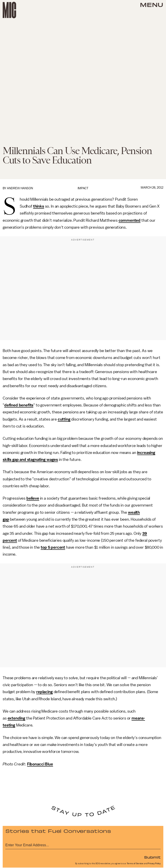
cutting (64, 419)
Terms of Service (135, 864)
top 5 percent (53, 547)
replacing (45, 692)
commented (130, 220)
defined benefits (19, 405)
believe (33, 498)
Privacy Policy (154, 864)
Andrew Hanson (20, 188)
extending (17, 718)
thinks (39, 206)
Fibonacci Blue (40, 764)
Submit (152, 857)
